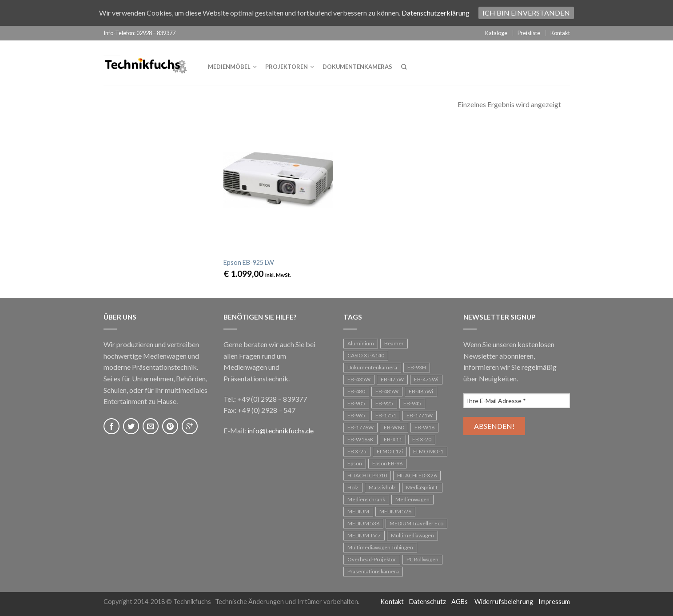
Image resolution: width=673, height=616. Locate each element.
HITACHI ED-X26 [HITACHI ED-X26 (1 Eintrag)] (417, 475)
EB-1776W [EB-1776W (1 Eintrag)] (360, 427)
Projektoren (287, 67)
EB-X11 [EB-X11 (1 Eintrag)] (393, 439)
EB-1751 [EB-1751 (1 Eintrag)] (386, 415)
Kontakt (560, 33)
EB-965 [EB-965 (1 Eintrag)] (356, 415)
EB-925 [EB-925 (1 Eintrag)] (384, 403)
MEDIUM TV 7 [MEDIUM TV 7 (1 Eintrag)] (364, 535)
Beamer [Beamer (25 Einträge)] (394, 343)
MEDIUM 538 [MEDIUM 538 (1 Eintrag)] (363, 523)
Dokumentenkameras (357, 67)
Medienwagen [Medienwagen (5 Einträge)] (412, 499)
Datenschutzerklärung (436, 13)
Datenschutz (428, 602)
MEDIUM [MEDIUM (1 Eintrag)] (358, 511)
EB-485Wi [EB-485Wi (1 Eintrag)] (421, 391)
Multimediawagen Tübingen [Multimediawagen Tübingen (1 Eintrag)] (380, 547)
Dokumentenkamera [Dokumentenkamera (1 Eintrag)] (372, 367)
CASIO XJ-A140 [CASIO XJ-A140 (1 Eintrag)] (366, 355)
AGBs (460, 602)
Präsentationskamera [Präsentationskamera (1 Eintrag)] (373, 571)
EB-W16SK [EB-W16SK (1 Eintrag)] (360, 439)
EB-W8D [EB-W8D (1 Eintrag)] (394, 427)
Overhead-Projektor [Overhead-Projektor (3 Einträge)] (372, 559)
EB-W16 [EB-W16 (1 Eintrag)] (424, 427)
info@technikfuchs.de (281, 430)
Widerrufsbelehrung (504, 602)
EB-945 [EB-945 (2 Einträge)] (412, 403)
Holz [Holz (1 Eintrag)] (353, 487)
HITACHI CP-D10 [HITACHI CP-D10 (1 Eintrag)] (367, 475)
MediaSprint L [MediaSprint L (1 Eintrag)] (422, 487)
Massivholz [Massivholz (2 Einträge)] (382, 487)
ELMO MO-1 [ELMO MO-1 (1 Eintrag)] (428, 451)
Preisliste (529, 33)
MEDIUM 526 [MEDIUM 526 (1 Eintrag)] (395, 511)
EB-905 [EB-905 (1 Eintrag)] (356, 403)
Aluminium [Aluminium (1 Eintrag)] (361, 343)
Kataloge (496, 33)
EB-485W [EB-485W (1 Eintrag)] (387, 391)
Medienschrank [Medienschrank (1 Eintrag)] (366, 499)
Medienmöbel (229, 67)
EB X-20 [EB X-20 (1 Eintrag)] (422, 439)
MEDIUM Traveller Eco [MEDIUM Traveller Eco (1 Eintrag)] (416, 523)
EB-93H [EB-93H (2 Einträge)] (417, 367)
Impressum (554, 602)
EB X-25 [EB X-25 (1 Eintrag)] (357, 451)
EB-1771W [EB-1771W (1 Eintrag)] (420, 415)
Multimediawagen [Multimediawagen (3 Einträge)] (412, 535)
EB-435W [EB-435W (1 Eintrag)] (359, 379)
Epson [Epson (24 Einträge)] (355, 463)
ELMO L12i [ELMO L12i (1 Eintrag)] (390, 451)
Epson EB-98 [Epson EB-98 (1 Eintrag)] (387, 463)
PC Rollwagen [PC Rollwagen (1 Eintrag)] (422, 559)
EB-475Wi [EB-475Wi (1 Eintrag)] (426, 379)
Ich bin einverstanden (526, 13)
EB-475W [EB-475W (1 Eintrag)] (392, 379)
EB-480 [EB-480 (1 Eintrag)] (356, 391)
